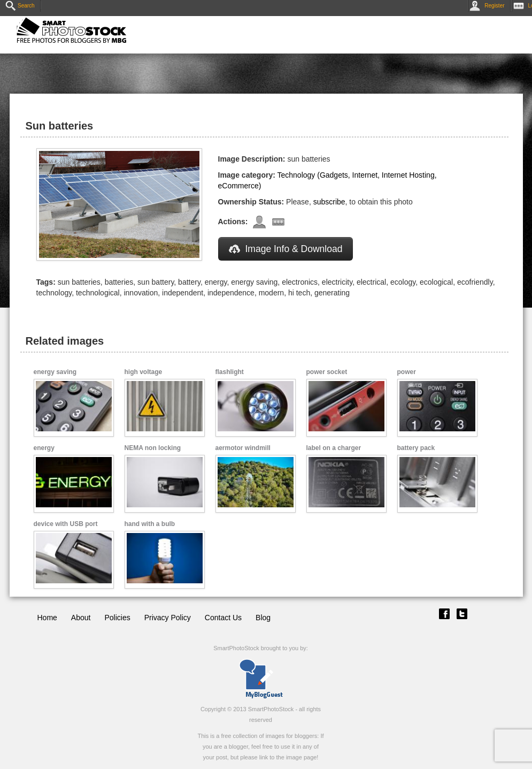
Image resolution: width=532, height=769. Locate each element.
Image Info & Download (286, 249)
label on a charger (334, 448)
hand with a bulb (150, 524)
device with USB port (66, 524)
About (81, 618)
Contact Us (223, 618)
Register (489, 6)
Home (47, 618)
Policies (117, 618)
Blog (263, 618)
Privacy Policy (168, 618)
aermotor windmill (243, 448)
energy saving (55, 372)
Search (20, 6)
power (407, 372)
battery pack (416, 448)
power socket (327, 372)
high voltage (144, 372)
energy (44, 448)
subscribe (329, 202)
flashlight (230, 372)
